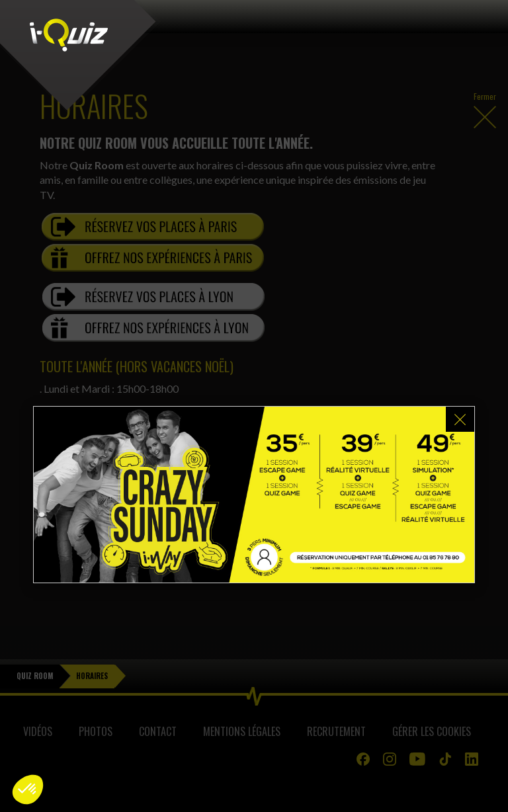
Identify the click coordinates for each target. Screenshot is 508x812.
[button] (28, 790)
